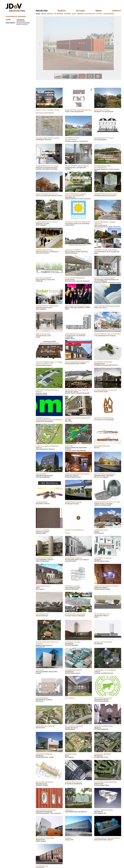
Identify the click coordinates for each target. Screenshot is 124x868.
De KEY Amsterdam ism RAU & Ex (47, 194)
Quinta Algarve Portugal (102, 110)
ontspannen (58, 14)
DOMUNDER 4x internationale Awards (77, 306)
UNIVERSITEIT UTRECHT (74, 558)
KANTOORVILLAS (42, 866)
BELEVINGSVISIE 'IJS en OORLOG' (77, 390)
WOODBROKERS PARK (102, 446)
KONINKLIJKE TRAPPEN (44, 250)
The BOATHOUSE (42, 502)
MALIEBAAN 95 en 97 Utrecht (104, 138)
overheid (67, 14)
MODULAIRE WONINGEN (44, 782)
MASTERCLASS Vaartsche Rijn (75, 614)
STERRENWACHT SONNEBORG (105, 670)
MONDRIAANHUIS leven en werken (106, 194)
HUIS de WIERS (41, 474)
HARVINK (68, 838)
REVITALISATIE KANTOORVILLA (105, 474)
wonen (44, 14)
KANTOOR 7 (40, 670)
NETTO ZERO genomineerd (103, 698)
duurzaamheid (109, 14)
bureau (66, 11)
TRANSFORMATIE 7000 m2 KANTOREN (108, 334)
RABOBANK (69, 810)
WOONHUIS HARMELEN (44, 754)
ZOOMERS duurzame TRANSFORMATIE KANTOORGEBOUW (49, 419)
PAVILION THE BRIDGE (44, 278)
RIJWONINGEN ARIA (43, 586)
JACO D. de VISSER (42, 530)
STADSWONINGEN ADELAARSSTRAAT (107, 838)
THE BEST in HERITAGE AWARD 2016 (78, 222)
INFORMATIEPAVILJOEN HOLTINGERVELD (102, 167)
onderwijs (81, 14)
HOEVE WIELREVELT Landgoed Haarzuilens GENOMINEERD (76, 195)
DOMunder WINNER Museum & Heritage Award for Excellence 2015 (49, 363)
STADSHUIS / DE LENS (73, 642)
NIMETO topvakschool (43, 334)
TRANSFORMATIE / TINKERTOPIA (47, 306)
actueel (85, 11)
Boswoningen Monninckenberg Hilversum (78, 110)
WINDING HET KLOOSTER (103, 642)
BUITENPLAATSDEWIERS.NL (104, 418)
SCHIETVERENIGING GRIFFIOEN (106, 782)
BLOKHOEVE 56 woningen (103, 558)
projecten (46, 11)
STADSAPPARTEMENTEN (45, 558)
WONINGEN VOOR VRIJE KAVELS (106, 250)
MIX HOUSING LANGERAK (74, 726)
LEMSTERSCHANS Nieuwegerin (76, 334)
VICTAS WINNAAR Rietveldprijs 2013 (77, 362)
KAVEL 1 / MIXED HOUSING (104, 810)
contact (116, 11)
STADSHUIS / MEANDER (103, 754)
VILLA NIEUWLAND (42, 614)
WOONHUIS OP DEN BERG (45, 838)
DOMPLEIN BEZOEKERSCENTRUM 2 (78, 474)
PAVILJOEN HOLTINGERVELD (75, 278)
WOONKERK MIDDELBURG (104, 726)
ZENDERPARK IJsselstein (73, 502)
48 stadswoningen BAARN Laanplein (48, 138)
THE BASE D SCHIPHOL (73, 250)
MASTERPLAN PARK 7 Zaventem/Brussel (73, 139)
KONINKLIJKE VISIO (101, 530)
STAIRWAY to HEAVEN (73, 586)
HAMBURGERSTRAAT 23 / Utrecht (47, 166)
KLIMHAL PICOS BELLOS (74, 782)
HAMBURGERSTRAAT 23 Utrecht (47, 222)
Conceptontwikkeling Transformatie (105, 390)
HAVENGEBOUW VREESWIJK (46, 810)
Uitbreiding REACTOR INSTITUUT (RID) (107, 502)
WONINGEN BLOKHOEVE (74, 670)
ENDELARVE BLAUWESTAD (45, 726)
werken (50, 14)
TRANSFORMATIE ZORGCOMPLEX (77, 166)
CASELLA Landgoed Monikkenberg (47, 446)
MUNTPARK (69, 446)
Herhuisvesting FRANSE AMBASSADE (78, 418)
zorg (74, 14)
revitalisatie (90, 14)
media (102, 11)
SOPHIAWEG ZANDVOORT (103, 362)
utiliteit (99, 14)
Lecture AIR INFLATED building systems (107, 306)
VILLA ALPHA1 (70, 698)
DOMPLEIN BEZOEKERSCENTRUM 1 (107, 586)
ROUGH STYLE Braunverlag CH (105, 278)
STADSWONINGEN (42, 698)
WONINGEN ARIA (71, 754)
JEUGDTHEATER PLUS (102, 614)
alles (38, 14)
